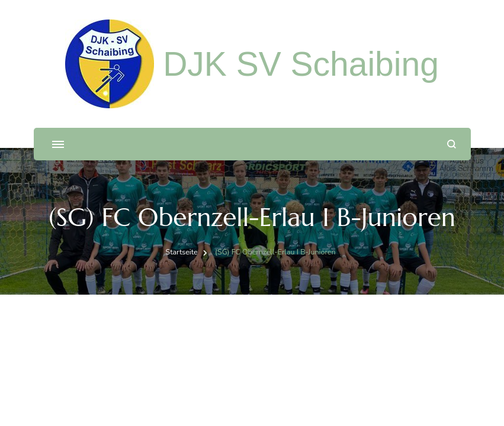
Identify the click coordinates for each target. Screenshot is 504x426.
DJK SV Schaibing (301, 64)
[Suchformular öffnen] (452, 144)
